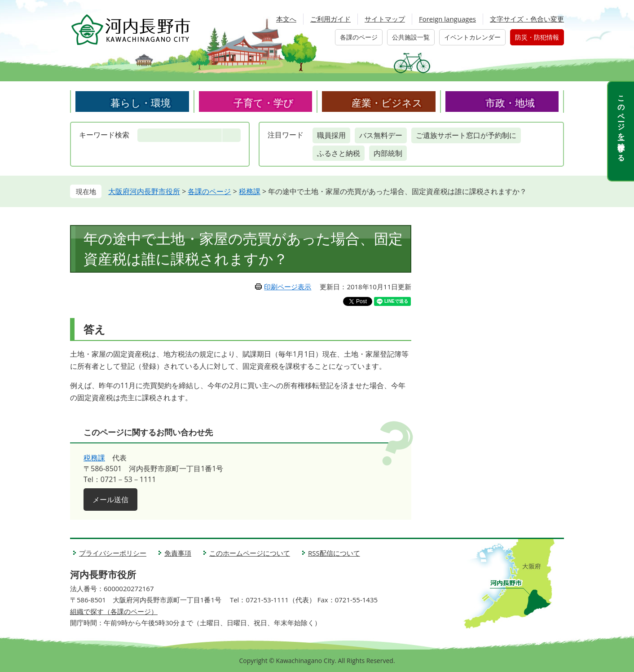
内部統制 (388, 153)
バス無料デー (381, 135)
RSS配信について (334, 553)
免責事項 (178, 553)
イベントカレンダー (472, 37)
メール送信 (110, 500)
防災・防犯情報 (537, 37)
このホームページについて (250, 553)
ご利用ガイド (330, 19)
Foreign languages (447, 19)
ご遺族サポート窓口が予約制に (466, 135)
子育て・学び (264, 102)
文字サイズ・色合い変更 (527, 19)
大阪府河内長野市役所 (144, 191)
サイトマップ (385, 19)
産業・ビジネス (387, 102)
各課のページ (359, 37)
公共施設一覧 (411, 37)
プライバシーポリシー (113, 553)
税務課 (250, 191)
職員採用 (331, 135)
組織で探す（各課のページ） (114, 611)
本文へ (286, 19)
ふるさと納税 (339, 153)
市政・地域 (510, 102)
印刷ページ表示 (288, 287)
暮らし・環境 (141, 102)
